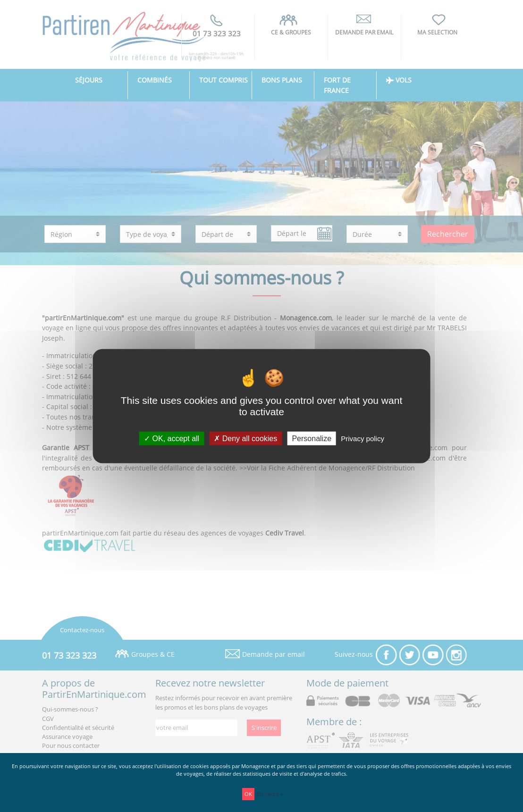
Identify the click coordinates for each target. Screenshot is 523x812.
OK (248, 794)
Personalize (312, 439)
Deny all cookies (245, 439)
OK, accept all (172, 439)
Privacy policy (363, 439)
